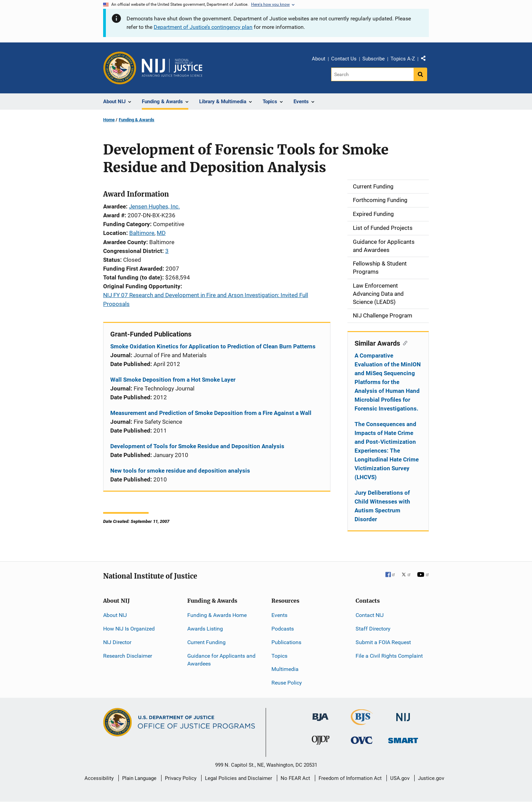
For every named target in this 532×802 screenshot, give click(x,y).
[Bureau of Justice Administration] (320, 714)
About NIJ (115, 615)
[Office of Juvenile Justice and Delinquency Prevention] (321, 742)
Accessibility (99, 778)
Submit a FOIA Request (383, 642)
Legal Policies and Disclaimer (239, 778)
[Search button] (420, 74)
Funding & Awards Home (217, 615)
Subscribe (374, 59)
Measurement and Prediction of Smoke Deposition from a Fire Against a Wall (211, 413)
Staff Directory (373, 629)
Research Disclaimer (128, 656)
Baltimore (142, 233)
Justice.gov (431, 778)
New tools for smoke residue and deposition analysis (180, 471)
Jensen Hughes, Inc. (154, 206)
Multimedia (285, 669)
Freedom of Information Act (350, 778)
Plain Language (139, 778)
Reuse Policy (287, 683)
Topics (279, 656)
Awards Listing (205, 629)
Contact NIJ (370, 615)
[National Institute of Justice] (403, 714)
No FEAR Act (295, 778)
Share (426, 60)
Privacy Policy (181, 778)
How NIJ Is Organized (129, 629)
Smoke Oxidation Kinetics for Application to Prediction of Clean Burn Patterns (213, 346)
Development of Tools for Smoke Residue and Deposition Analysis (197, 446)
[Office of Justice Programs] (120, 68)
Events (279, 615)
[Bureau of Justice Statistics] (362, 722)
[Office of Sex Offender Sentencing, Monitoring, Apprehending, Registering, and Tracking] (403, 739)
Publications (286, 642)
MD (161, 233)
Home (109, 120)
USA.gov (400, 778)
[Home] (172, 68)
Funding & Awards (137, 120)
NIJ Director (117, 642)
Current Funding (206, 642)
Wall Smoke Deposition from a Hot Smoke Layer (173, 380)
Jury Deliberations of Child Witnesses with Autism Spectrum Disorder (382, 506)
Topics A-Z (403, 59)
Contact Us (344, 59)
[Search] (372, 74)
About (319, 59)
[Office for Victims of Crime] (362, 740)
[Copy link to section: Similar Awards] (404, 343)
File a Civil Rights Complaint (389, 656)
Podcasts (283, 629)
